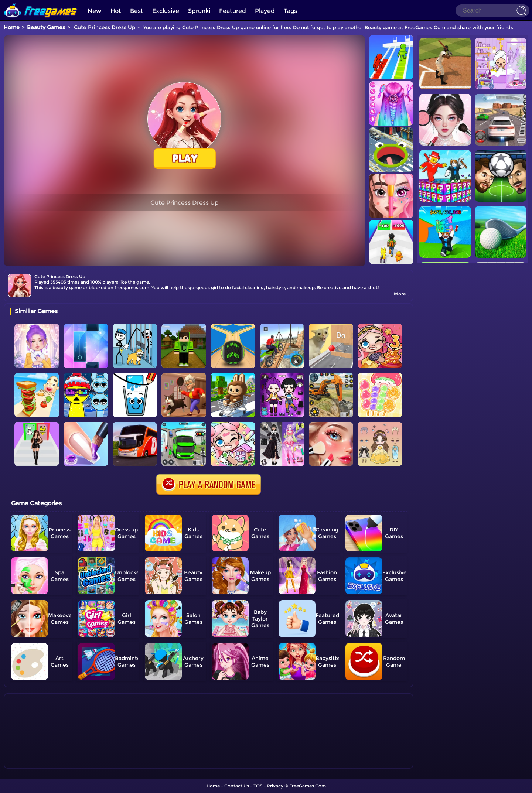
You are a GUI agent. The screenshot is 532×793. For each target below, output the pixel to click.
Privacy (275, 786)
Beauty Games (46, 27)
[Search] (492, 11)
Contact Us (237, 786)
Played (265, 11)
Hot (116, 11)
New (95, 11)
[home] (41, 3)
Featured (233, 11)
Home (12, 27)
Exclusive (166, 11)
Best (137, 11)
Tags (290, 11)
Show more (35, 763)
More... (401, 294)
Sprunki (199, 11)
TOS (258, 786)
